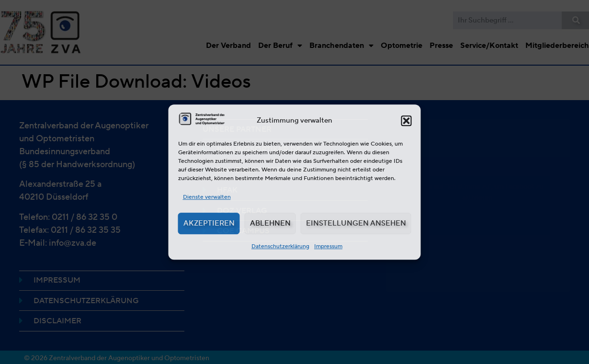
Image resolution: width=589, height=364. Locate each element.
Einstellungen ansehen (356, 223)
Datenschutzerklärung (280, 246)
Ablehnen (270, 223)
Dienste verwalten (207, 197)
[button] (407, 121)
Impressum (328, 246)
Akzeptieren (209, 223)
